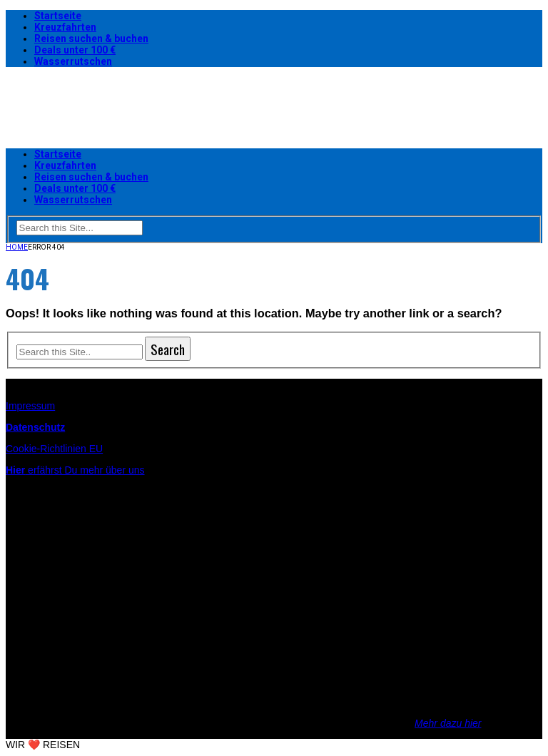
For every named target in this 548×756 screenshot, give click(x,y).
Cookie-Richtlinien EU (54, 449)
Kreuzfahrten (65, 27)
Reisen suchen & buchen (91, 39)
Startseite (58, 16)
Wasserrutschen (73, 61)
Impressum (30, 406)
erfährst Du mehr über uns (75, 470)
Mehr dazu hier (448, 723)
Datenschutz (35, 427)
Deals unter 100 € (75, 50)
